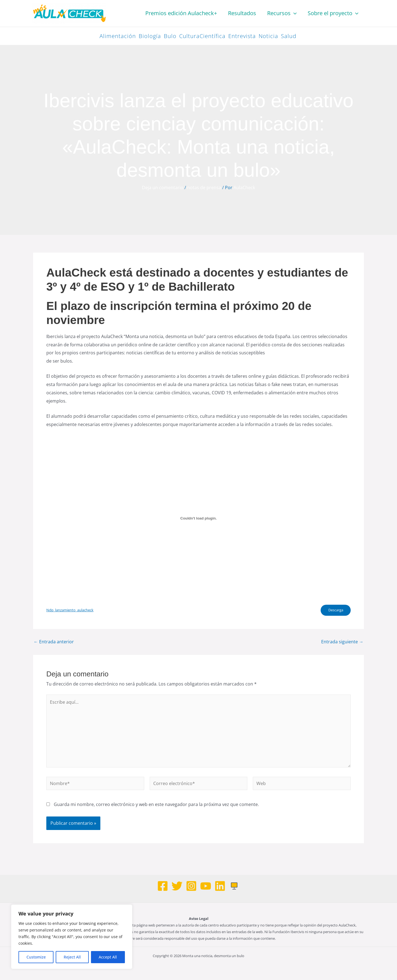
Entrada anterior (54, 642)
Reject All (72, 957)
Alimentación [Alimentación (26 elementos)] (118, 36)
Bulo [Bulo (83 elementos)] (170, 36)
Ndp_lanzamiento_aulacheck (70, 610)
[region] (72, 937)
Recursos (282, 13)
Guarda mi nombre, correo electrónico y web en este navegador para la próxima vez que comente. (156, 805)
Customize (36, 957)
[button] (294, 13)
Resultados (242, 13)
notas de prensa (204, 188)
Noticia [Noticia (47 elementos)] (268, 36)
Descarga (335, 611)
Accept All (108, 957)
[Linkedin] (220, 886)
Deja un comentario (163, 188)
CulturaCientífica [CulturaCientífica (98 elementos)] (202, 36)
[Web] (234, 886)
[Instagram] (191, 886)
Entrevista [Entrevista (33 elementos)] (242, 36)
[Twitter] (177, 886)
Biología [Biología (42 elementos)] (150, 36)
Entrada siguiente (342, 642)
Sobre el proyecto (333, 13)
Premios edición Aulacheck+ (181, 13)
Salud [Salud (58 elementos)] (289, 36)
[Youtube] (206, 886)
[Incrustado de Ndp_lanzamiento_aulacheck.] (198, 518)
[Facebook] (163, 886)
